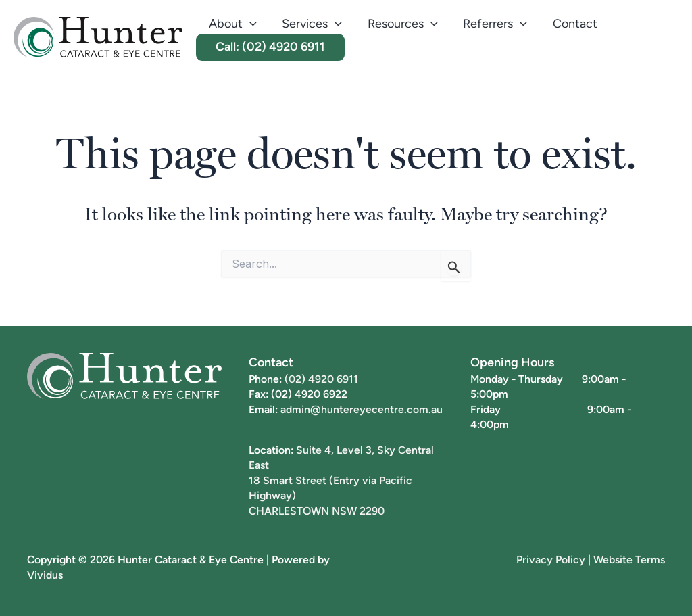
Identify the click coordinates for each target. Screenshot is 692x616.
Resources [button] (400, 24)
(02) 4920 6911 (321, 379)
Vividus (45, 575)
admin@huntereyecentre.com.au (362, 409)
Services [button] (311, 24)
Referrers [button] (491, 24)
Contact (570, 23)
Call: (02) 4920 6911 (270, 46)
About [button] (232, 24)
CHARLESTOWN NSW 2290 (317, 511)
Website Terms (629, 559)
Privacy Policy (551, 559)
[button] (249, 24)
